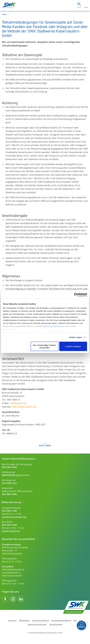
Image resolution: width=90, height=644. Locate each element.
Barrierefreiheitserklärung (61, 620)
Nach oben (45, 446)
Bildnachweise (24, 620)
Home (4, 14)
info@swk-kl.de (18, 403)
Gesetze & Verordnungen (37, 624)
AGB (81, 620)
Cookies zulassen (73, 346)
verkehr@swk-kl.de (11, 531)
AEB (75, 620)
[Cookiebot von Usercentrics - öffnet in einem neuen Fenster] (76, 295)
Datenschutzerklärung (53, 326)
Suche (79, 7)
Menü (86, 7)
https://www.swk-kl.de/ (24, 407)
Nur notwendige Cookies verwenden (44, 346)
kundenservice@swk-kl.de (14, 517)
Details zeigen (76, 337)
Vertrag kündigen (56, 624)
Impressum (8, 329)
